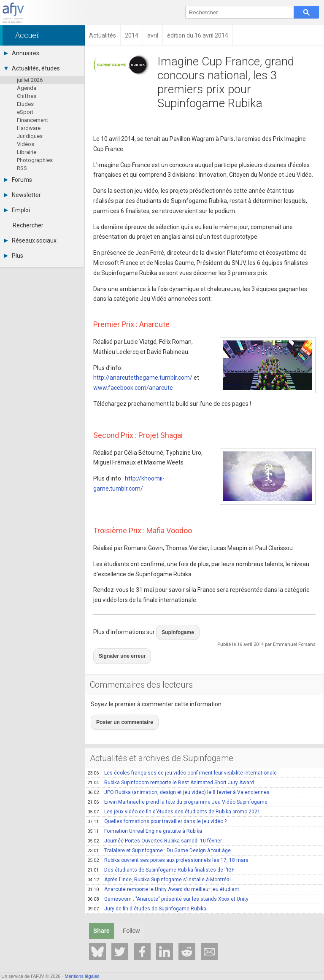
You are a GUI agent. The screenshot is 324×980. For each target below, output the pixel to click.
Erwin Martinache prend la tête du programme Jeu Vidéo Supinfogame (177, 788)
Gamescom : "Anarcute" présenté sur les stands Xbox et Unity (168, 885)
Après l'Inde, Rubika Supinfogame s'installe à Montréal (159, 865)
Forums (18, 180)
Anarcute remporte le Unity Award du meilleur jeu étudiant (163, 875)
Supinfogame (175, 629)
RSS (22, 168)
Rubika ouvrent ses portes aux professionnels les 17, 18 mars (168, 846)
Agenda (27, 88)
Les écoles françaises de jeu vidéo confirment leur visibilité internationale (182, 759)
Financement (32, 120)
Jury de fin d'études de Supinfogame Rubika (147, 894)
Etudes (25, 104)
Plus (14, 256)
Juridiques (30, 136)
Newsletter (23, 195)
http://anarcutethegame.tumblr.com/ (143, 378)
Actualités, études (32, 68)
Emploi (17, 210)
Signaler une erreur (118, 648)
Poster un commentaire (120, 710)
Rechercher (28, 225)
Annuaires (22, 53)
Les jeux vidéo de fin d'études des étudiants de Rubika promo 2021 (174, 797)
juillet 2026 (30, 80)
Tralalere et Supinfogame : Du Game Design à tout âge (159, 836)
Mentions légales (82, 976)
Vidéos (26, 144)
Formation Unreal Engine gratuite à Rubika (145, 817)
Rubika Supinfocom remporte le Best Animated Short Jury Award (171, 768)
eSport (25, 112)
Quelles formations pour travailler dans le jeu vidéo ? (157, 807)
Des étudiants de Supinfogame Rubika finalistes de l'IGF (161, 856)
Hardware (29, 128)
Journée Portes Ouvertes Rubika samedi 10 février (155, 826)
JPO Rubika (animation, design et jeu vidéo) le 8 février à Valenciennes (178, 778)
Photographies (35, 160)
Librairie (27, 152)
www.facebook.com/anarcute (133, 388)
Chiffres (27, 96)
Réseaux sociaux (30, 240)
